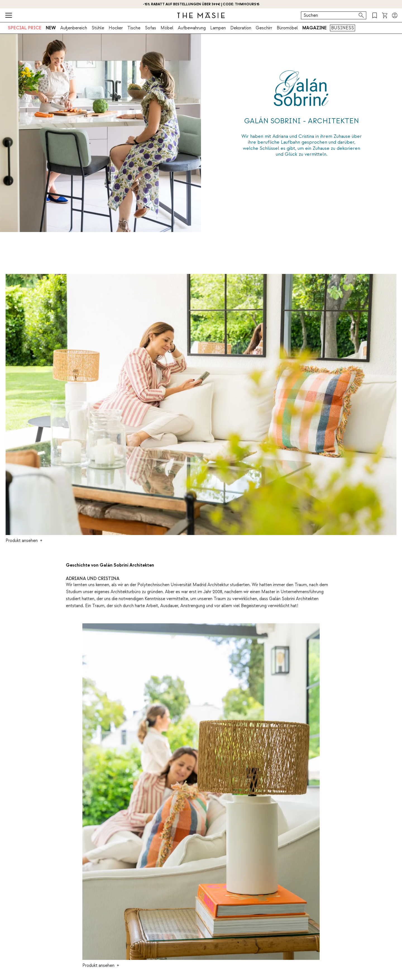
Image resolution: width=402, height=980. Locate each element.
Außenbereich (74, 28)
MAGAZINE (314, 28)
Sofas (150, 28)
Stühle (98, 28)
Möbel (167, 28)
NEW (51, 28)
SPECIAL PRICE (25, 28)
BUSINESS (343, 28)
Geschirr (264, 28)
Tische (134, 28)
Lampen (218, 28)
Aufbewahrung (192, 28)
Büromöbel (287, 28)
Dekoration (241, 28)
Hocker (116, 28)
